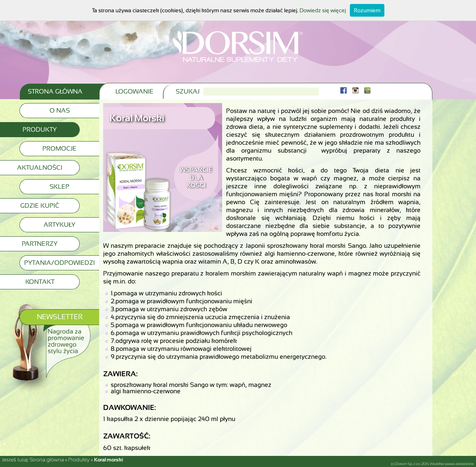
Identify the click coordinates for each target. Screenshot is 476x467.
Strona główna (47, 460)
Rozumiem (367, 10)
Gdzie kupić (40, 206)
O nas (60, 110)
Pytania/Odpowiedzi (59, 263)
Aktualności (40, 167)
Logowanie (134, 91)
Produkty (40, 129)
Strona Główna (55, 91)
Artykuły (59, 225)
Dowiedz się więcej (323, 10)
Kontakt (40, 282)
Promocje (59, 148)
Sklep (59, 187)
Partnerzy (40, 244)
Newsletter (60, 317)
